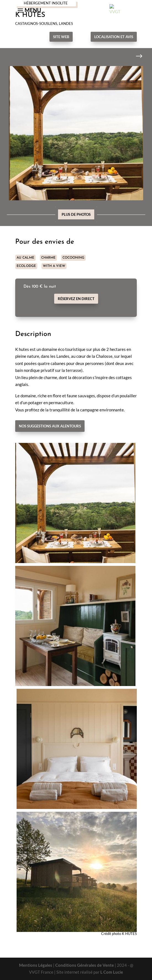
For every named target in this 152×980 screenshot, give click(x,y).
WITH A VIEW (54, 266)
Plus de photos (76, 214)
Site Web (61, 37)
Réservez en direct (76, 299)
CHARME (48, 258)
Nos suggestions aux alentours (50, 426)
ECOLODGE (26, 266)
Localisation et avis (114, 37)
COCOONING (73, 258)
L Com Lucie (112, 972)
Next (135, 56)
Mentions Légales (36, 965)
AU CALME (25, 258)
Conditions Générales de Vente (85, 965)
